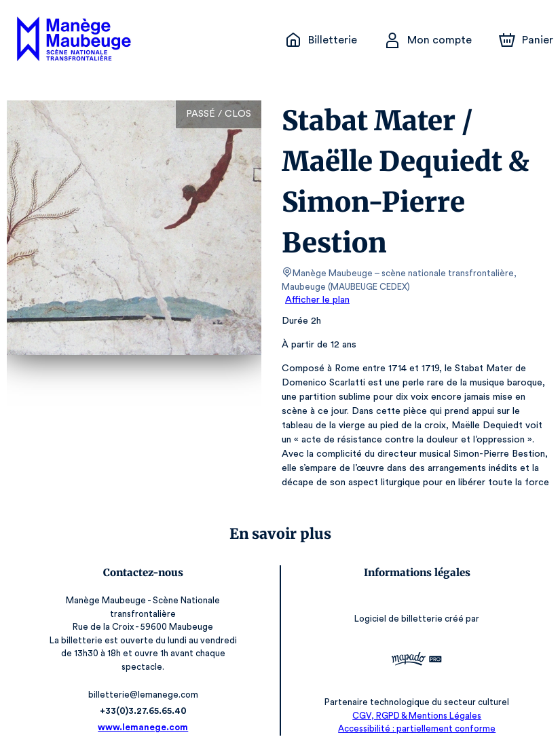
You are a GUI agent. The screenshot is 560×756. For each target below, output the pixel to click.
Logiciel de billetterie (400, 619)
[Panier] (526, 40)
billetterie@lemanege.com (144, 695)
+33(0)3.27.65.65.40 (143, 711)
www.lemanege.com (143, 727)
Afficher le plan (316, 300)
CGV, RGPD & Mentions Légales (417, 716)
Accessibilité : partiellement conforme (417, 729)
